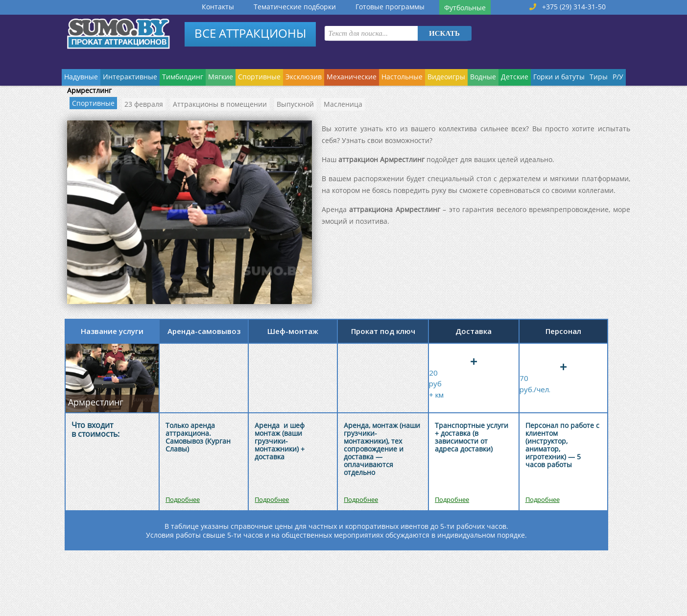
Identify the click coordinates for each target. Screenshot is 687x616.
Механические (352, 77)
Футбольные (465, 8)
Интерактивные (130, 77)
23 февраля (144, 104)
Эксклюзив (304, 77)
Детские (515, 77)
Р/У (618, 77)
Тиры (599, 77)
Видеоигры (446, 77)
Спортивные (259, 77)
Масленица (343, 104)
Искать (444, 33)
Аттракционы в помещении (220, 104)
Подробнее (183, 499)
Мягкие (221, 77)
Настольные (402, 77)
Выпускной (295, 104)
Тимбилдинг (183, 77)
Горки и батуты (559, 77)
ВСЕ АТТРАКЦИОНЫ (250, 33)
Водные (483, 77)
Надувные (81, 77)
